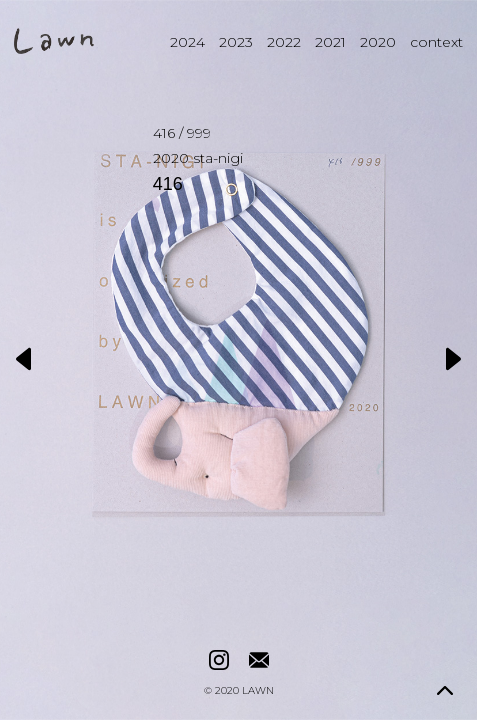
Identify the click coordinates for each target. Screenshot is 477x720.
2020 (378, 42)
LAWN (258, 691)
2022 (284, 42)
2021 (330, 42)
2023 (236, 42)
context (436, 42)
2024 (187, 42)
